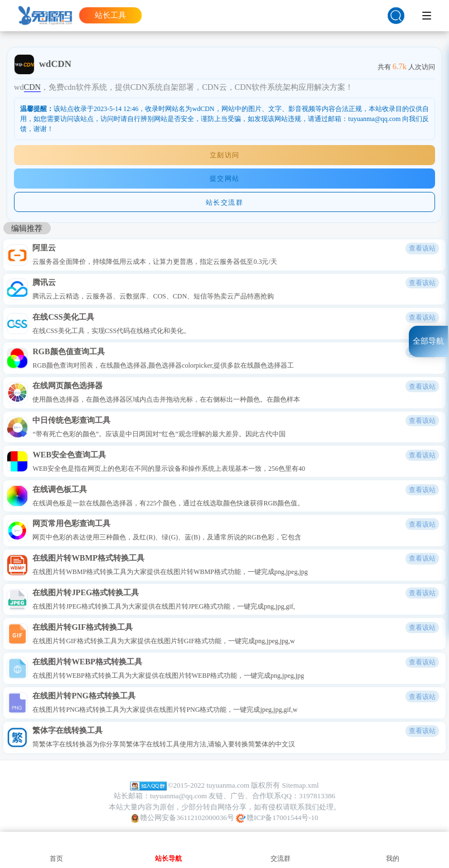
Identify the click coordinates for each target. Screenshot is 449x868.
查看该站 (422, 248)
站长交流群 (225, 202)
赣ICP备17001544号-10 (277, 818)
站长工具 (110, 15)
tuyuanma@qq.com (178, 796)
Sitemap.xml (301, 785)
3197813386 (317, 796)
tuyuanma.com (228, 785)
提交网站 (225, 179)
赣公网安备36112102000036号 (183, 818)
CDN (32, 87)
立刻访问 (225, 155)
